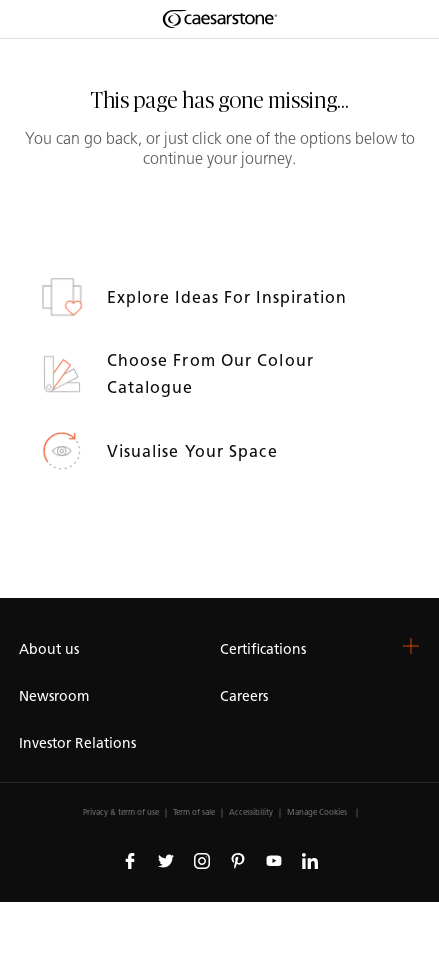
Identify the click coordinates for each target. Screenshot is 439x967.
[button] (411, 646)
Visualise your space (195, 451)
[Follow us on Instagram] (202, 860)
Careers (244, 696)
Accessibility (251, 812)
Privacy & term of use (121, 812)
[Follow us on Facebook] (130, 860)
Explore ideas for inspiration (230, 297)
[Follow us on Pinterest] (238, 860)
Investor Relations (77, 743)
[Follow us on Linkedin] (310, 860)
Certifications (263, 649)
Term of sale (194, 812)
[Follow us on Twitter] (166, 860)
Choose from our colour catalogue (210, 374)
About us (49, 649)
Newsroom (54, 696)
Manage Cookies (317, 812)
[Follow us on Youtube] (274, 860)
